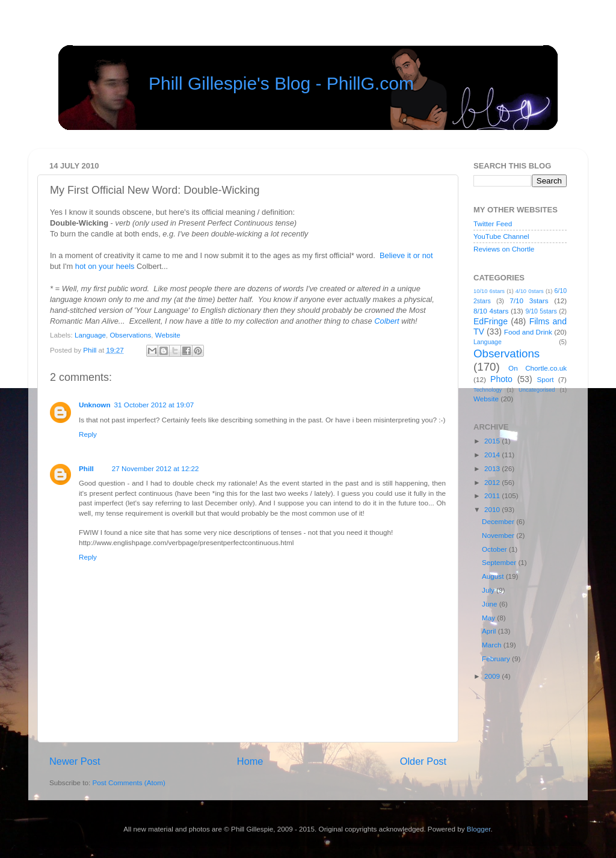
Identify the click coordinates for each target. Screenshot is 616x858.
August (494, 576)
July (489, 590)
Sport (546, 379)
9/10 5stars (541, 311)
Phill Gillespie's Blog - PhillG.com (281, 83)
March (493, 645)
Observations (130, 335)
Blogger (479, 829)
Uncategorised (537, 390)
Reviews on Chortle (504, 249)
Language (90, 335)
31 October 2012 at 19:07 (154, 405)
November (499, 535)
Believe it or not (406, 255)
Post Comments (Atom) (128, 782)
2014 (493, 455)
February (497, 659)
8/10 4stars (491, 311)
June (491, 604)
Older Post (423, 761)
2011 (493, 495)
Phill (91, 350)
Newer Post (75, 761)
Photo (501, 379)
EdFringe (491, 321)
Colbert (387, 321)
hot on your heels (105, 266)
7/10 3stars (529, 301)
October (495, 549)
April (490, 631)
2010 (493, 509)
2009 (493, 676)
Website (168, 335)
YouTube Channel (501, 236)
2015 (493, 441)
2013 (493, 468)
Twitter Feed (493, 224)
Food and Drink (528, 332)
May (489, 618)
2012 (493, 482)
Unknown (95, 405)
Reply (88, 434)
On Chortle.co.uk (537, 368)
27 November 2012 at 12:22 (156, 468)
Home (250, 761)
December (499, 521)
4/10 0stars (530, 291)
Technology (488, 390)
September (500, 562)
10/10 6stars (489, 291)
